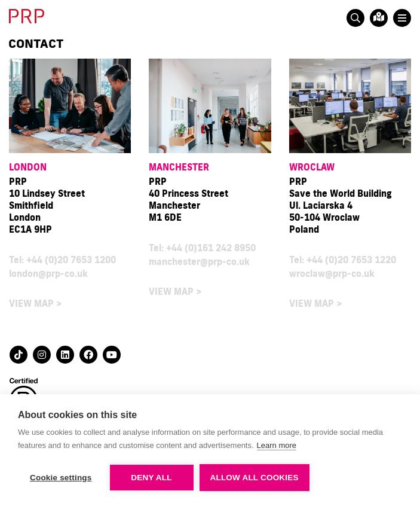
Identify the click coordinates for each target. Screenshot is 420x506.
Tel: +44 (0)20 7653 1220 (343, 260)
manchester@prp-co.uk (199, 262)
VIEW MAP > (35, 304)
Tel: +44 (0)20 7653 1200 (62, 260)
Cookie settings (61, 478)
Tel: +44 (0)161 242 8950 (202, 248)
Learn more (277, 445)
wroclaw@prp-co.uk (332, 274)
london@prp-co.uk (48, 274)
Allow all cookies (255, 478)
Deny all (151, 478)
